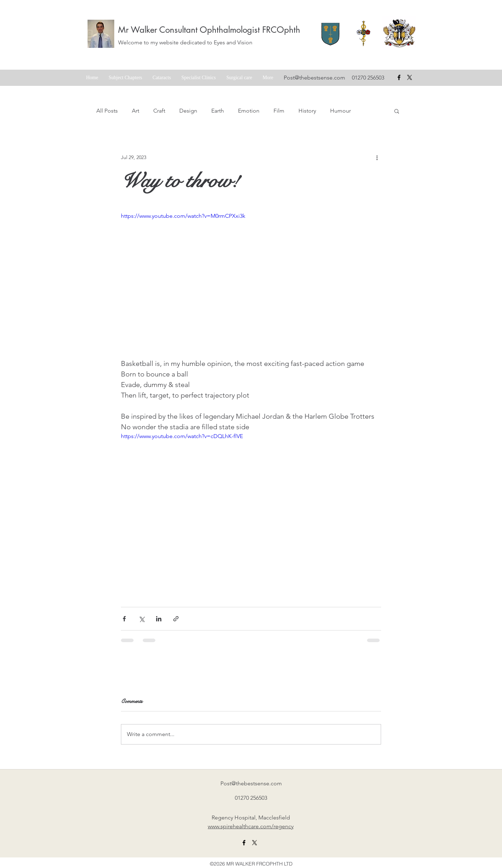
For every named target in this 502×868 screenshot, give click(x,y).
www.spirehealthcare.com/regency (251, 826)
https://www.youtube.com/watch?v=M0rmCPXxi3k (183, 216)
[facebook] (399, 77)
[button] (397, 111)
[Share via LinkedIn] (159, 619)
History (307, 111)
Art (136, 111)
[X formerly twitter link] (255, 843)
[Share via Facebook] (124, 619)
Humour (340, 111)
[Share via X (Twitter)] (141, 619)
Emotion (249, 111)
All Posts (107, 111)
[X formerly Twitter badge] (410, 77)
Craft (159, 111)
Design (188, 111)
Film (279, 111)
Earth (218, 111)
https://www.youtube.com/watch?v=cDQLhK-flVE (182, 436)
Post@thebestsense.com (314, 78)
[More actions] (377, 157)
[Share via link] (176, 619)
